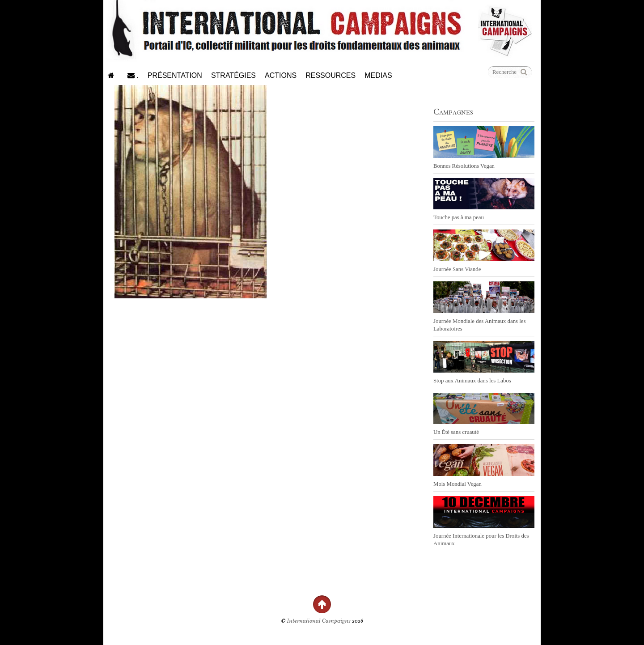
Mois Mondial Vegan (458, 484)
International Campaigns (319, 621)
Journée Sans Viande (457, 269)
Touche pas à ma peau (459, 217)
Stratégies (233, 75)
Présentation (175, 75)
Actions (281, 75)
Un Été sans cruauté (456, 432)
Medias (378, 75)
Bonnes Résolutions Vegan (464, 166)
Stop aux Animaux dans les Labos (472, 381)
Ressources (330, 75)
